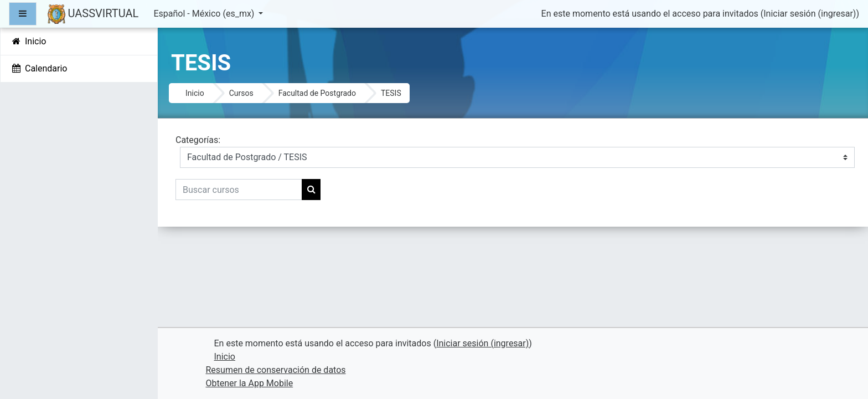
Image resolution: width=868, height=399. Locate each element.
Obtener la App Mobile (250, 383)
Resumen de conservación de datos (276, 370)
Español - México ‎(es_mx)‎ (205, 14)
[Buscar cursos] (239, 190)
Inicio (195, 93)
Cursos (241, 93)
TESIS (391, 93)
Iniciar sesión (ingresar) (810, 14)
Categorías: (198, 140)
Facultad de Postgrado (317, 93)
